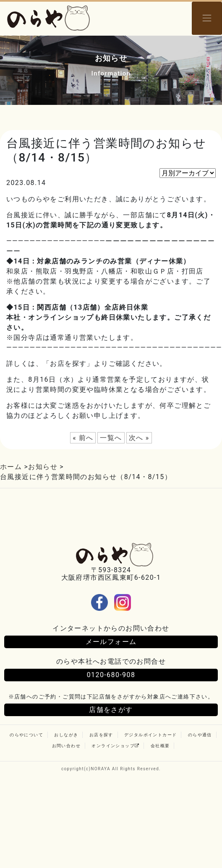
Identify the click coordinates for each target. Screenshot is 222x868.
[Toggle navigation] (207, 18)
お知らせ (43, 467)
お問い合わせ (66, 746)
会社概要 (160, 746)
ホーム (11, 467)
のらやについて (26, 735)
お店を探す (101, 735)
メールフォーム (111, 642)
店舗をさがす (111, 710)
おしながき (66, 735)
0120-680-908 (111, 675)
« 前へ (83, 438)
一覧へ (111, 438)
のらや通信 (200, 735)
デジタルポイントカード (150, 735)
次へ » (139, 438)
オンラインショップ (115, 746)
